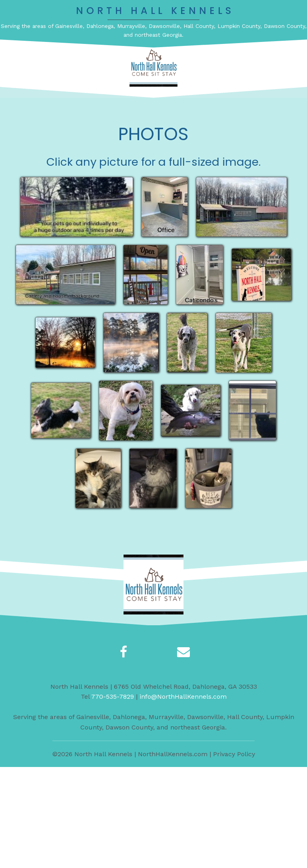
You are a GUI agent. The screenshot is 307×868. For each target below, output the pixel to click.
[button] (165, 107)
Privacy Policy (234, 855)
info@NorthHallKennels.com (183, 797)
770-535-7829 (113, 797)
